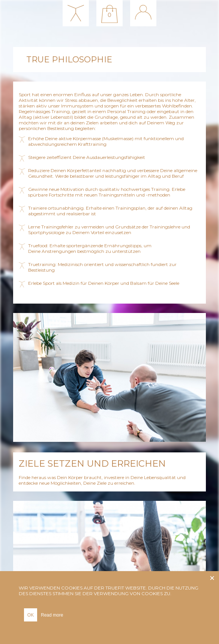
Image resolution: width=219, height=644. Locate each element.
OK (31, 615)
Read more (52, 615)
